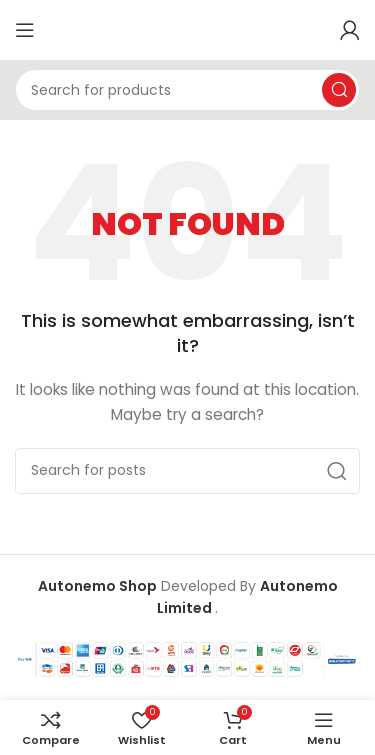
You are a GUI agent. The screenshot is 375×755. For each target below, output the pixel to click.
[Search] (187, 90)
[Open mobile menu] (25, 30)
